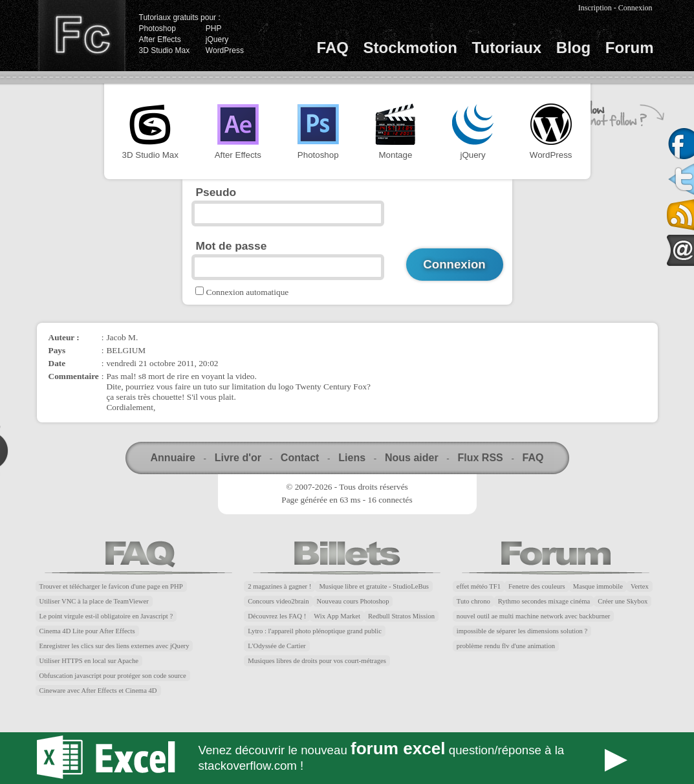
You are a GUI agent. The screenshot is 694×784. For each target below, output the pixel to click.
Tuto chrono (473, 601)
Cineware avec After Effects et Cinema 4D (98, 691)
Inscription (595, 8)
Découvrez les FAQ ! (277, 616)
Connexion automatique (248, 292)
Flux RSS (480, 458)
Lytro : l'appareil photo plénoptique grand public (315, 631)
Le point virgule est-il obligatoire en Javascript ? (106, 616)
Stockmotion (410, 48)
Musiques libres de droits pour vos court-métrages (317, 661)
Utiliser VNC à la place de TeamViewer (94, 601)
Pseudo (216, 192)
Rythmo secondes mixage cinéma (544, 601)
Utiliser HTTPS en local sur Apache (89, 661)
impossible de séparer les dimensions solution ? (522, 631)
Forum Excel (347, 758)
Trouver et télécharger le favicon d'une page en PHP (111, 586)
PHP (214, 28)
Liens (352, 458)
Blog (573, 48)
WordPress (225, 50)
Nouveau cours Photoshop (353, 601)
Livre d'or (238, 458)
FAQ (333, 48)
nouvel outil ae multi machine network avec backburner (534, 616)
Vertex (640, 586)
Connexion (635, 8)
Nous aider (412, 458)
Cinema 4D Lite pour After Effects (87, 631)
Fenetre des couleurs (537, 586)
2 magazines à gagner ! (279, 586)
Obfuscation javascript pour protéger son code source (113, 676)
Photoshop (157, 28)
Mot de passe (232, 246)
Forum (630, 48)
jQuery (217, 39)
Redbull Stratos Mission (401, 616)
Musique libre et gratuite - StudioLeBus (374, 586)
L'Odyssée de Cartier (277, 646)
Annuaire (173, 458)
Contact (300, 458)
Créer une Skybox (623, 601)
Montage (395, 132)
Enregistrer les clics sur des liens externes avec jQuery (114, 646)
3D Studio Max (165, 50)
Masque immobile (598, 586)
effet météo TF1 (479, 586)
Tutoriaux (507, 48)
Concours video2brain (278, 601)
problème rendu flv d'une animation (506, 646)
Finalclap (81, 36)
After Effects (160, 39)
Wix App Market (337, 616)
